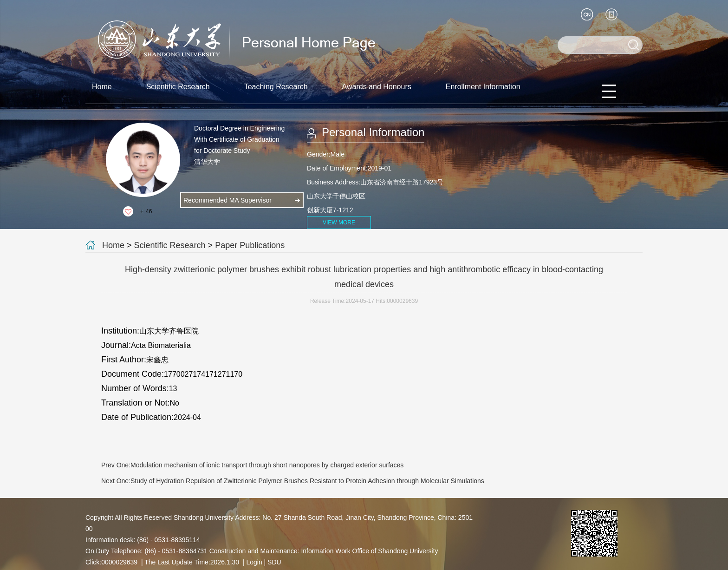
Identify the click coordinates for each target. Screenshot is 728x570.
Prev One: (252, 465)
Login (254, 562)
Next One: (293, 481)
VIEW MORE (339, 223)
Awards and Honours (377, 87)
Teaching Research (276, 87)
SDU (274, 562)
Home (102, 87)
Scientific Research (178, 87)
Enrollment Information (483, 87)
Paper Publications (250, 245)
